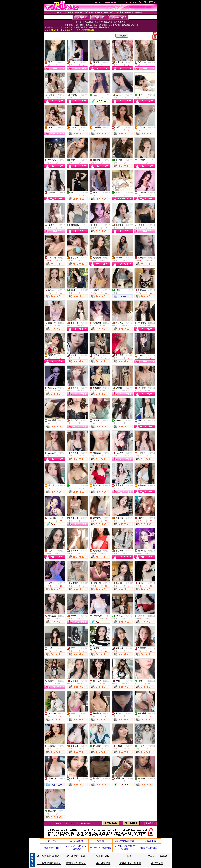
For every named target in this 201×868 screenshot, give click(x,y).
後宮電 (100, 841)
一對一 (108, 95)
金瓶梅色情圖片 (149, 848)
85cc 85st (52, 841)
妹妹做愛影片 (103, 863)
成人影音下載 (149, 841)
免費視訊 (62, 62)
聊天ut (130, 856)
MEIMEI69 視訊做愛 (100, 848)
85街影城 (73, 823)
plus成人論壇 (76, 841)
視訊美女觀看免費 (125, 841)
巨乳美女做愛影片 (76, 863)
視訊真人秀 (157, 863)
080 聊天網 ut (103, 856)
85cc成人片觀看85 (157, 856)
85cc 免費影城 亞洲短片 (49, 856)
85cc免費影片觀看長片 (49, 863)
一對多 (130, 290)
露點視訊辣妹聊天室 (130, 863)
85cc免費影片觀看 (76, 856)
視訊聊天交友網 (52, 848)
